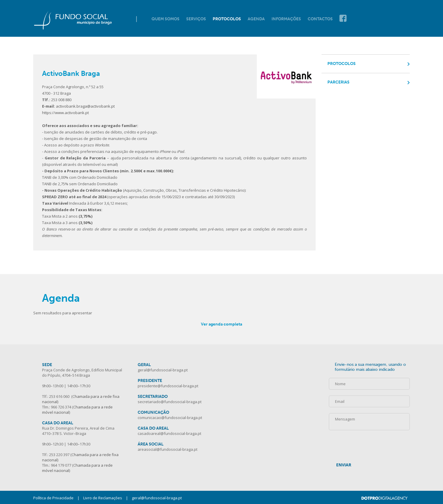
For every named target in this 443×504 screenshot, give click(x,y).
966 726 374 (61, 407)
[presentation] (374, 442)
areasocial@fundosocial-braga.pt (168, 449)
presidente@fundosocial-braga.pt (168, 386)
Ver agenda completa (221, 324)
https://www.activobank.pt (65, 113)
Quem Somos (165, 19)
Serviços (196, 19)
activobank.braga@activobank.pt (85, 106)
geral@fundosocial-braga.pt (163, 370)
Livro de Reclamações (103, 498)
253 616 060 (59, 396)
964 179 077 (61, 465)
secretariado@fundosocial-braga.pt (170, 402)
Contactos (320, 19)
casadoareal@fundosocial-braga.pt (169, 433)
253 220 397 (59, 455)
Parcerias (338, 82)
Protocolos (227, 19)
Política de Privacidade (53, 498)
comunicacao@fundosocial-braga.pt (170, 418)
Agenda (256, 19)
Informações (286, 19)
